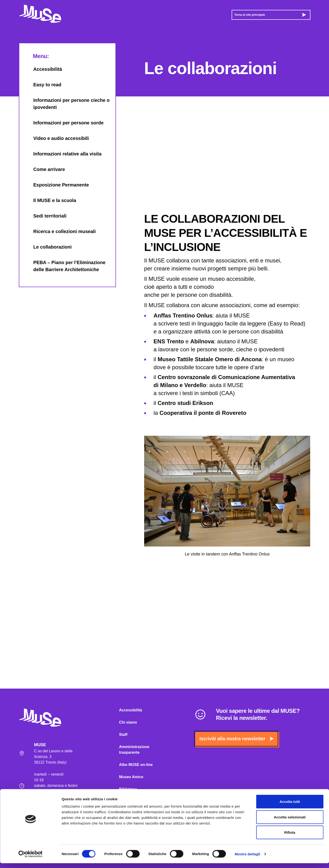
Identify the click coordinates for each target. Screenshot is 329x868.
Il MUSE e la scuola (50, 200)
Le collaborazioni (48, 247)
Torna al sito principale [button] (270, 15)
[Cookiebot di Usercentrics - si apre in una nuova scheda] (30, 859)
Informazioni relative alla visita (63, 154)
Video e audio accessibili (56, 138)
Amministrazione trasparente (134, 750)
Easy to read (43, 85)
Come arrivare (45, 169)
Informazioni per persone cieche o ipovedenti (67, 104)
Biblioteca (128, 789)
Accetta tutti (290, 806)
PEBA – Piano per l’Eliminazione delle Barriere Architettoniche (65, 266)
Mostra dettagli (247, 859)
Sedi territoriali (45, 216)
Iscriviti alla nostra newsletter (236, 739)
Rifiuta (290, 837)
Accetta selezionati (290, 822)
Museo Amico (131, 777)
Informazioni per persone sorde (64, 123)
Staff (123, 735)
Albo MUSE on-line (136, 765)
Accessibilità (43, 69)
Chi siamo (128, 722)
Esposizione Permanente (57, 185)
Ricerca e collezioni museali (60, 231)
